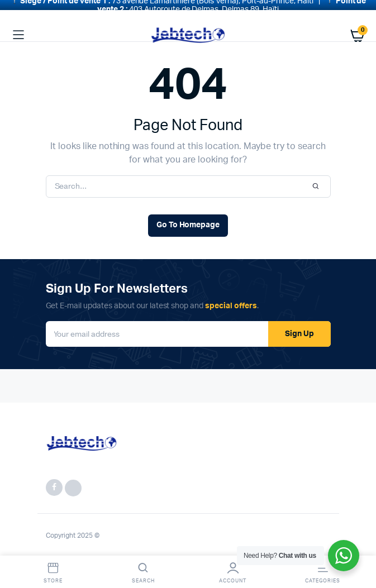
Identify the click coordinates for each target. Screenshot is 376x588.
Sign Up (299, 327)
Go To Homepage (188, 219)
